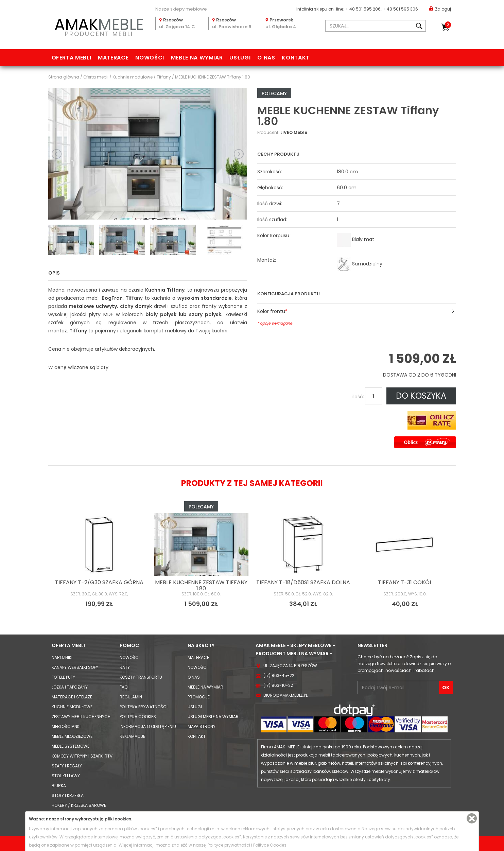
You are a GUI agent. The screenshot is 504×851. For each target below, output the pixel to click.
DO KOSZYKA (421, 396)
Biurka (59, 786)
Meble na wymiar (197, 58)
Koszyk (448, 25)
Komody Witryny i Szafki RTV (82, 756)
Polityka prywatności (144, 707)
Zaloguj (440, 9)
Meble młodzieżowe (72, 736)
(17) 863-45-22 (279, 675)
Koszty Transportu (141, 677)
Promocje (199, 697)
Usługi (240, 58)
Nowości (150, 58)
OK (446, 688)
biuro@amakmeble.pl (285, 695)
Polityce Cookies (270, 845)
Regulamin (131, 697)
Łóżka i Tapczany (70, 687)
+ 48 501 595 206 (363, 9)
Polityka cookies (138, 717)
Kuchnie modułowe (72, 707)
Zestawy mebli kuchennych (81, 717)
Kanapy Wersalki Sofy (75, 667)
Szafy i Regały (67, 766)
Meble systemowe (71, 746)
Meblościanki (66, 726)
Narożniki (62, 657)
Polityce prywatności (229, 845)
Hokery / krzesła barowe (79, 805)
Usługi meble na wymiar (213, 717)
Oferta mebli (72, 58)
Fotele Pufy (63, 677)
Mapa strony (202, 726)
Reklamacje (132, 736)
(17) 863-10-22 (278, 685)
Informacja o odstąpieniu (148, 726)
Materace (113, 58)
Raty (125, 667)
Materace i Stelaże (72, 697)
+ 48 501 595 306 (400, 9)
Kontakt (296, 58)
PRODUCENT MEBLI (99, 26)
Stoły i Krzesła (68, 795)
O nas (266, 58)
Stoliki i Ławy (66, 776)
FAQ (124, 687)
